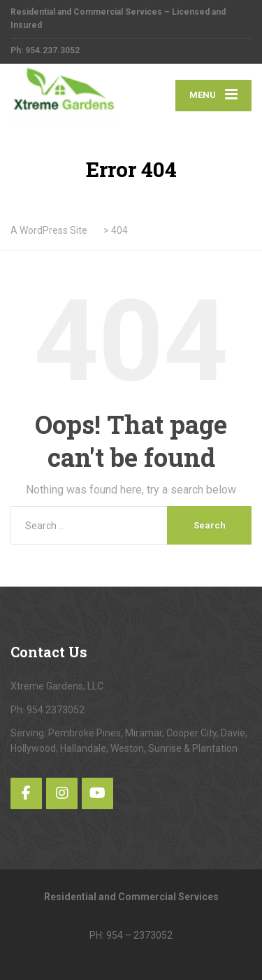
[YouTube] (97, 793)
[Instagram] (62, 793)
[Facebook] (26, 793)
